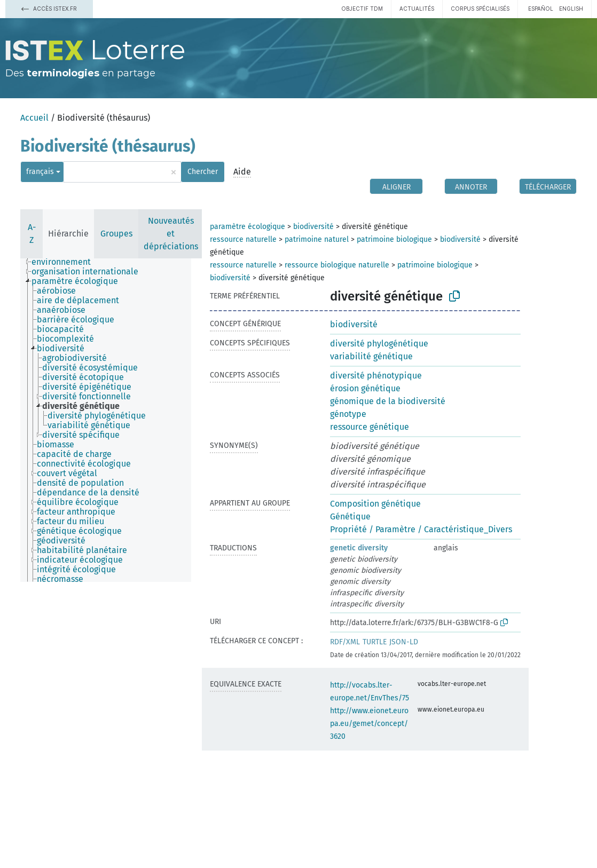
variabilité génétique (371, 356)
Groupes (116, 234)
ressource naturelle (243, 239)
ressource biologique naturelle (337, 265)
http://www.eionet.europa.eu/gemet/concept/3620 (369, 724)
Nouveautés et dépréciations (171, 234)
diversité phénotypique (376, 376)
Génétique (350, 516)
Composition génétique (375, 504)
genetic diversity (359, 548)
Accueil (34, 118)
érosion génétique (365, 388)
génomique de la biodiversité (388, 401)
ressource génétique (370, 427)
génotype (348, 414)
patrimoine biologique (394, 239)
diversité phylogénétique (379, 344)
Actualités (417, 9)
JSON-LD (404, 642)
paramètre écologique (248, 227)
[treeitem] (66, 262)
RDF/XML (345, 642)
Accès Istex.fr (49, 9)
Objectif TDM (362, 9)
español (541, 9)
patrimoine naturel (317, 239)
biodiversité (313, 227)
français (40, 172)
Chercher (203, 172)
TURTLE (375, 642)
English (571, 9)
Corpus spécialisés (480, 9)
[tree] (106, 420)
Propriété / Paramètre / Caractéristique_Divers (421, 529)
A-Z (32, 234)
